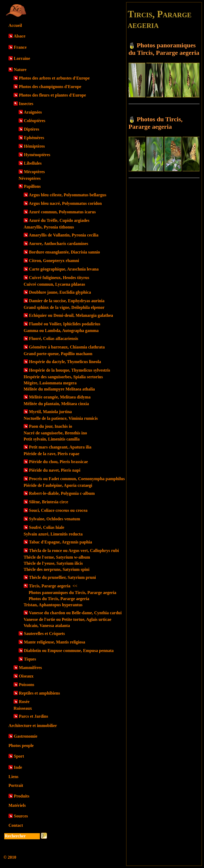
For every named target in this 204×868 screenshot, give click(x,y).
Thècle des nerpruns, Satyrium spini (57, 569)
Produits (22, 796)
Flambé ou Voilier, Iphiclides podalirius (65, 324)
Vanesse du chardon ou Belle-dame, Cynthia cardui (75, 613)
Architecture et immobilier (33, 726)
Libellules (33, 163)
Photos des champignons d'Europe (50, 87)
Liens (13, 777)
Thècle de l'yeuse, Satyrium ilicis (53, 563)
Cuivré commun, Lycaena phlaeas (54, 284)
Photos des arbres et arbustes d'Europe (54, 78)
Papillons (32, 186)
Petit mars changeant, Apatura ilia (60, 447)
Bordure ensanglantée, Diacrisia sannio (64, 252)
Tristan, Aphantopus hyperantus (53, 605)
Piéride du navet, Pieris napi (55, 470)
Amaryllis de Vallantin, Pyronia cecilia (63, 235)
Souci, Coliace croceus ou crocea (58, 510)
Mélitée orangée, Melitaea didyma (60, 397)
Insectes (26, 104)
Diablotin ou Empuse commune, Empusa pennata (69, 651)
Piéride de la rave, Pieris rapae (52, 454)
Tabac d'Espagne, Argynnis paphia (61, 542)
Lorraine (22, 58)
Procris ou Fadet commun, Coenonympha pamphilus (77, 479)
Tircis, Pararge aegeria (53, 586)
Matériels (17, 805)
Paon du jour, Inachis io (51, 426)
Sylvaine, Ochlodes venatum (54, 519)
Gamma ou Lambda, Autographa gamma (61, 331)
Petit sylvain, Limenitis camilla (52, 439)
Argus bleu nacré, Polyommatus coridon (65, 203)
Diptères (31, 129)
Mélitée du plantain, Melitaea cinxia (56, 404)
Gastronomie (26, 736)
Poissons (27, 685)
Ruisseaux (23, 708)
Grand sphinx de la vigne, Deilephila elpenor (64, 307)
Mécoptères (34, 172)
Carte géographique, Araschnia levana (64, 269)
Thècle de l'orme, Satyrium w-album (57, 557)
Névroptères (30, 178)
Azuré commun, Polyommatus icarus (62, 212)
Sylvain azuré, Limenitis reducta (53, 534)
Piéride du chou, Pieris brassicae (58, 462)
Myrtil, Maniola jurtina (50, 412)
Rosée (24, 702)
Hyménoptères (37, 155)
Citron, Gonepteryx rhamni (54, 261)
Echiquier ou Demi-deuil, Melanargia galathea (71, 315)
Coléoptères (35, 121)
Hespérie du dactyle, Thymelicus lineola (65, 362)
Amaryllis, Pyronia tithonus (49, 227)
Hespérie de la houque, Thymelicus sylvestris (70, 370)
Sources (21, 816)
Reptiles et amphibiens (39, 693)
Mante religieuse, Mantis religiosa (54, 642)
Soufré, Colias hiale (47, 527)
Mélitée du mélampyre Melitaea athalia (59, 389)
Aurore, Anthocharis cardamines (58, 244)
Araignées (33, 112)
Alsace (19, 36)
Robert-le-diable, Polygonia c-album (62, 493)
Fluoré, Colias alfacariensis (54, 339)
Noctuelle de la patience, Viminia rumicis (61, 418)
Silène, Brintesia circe (49, 502)
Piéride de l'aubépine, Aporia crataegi (58, 485)
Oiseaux (26, 676)
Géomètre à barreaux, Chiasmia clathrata (67, 347)
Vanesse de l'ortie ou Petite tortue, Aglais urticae (67, 619)
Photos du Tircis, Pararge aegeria (59, 599)
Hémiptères (34, 146)
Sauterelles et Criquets (44, 634)
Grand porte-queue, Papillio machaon (58, 354)
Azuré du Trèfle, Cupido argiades (59, 220)
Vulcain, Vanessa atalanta (47, 626)
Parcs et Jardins (33, 716)
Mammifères (30, 668)
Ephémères (34, 138)
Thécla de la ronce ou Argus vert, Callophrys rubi (74, 551)
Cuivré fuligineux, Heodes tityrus (59, 278)
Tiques (30, 659)
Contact (16, 825)
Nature (20, 70)
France (20, 47)
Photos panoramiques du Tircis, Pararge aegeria (73, 593)
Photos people (21, 746)
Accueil (15, 25)
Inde (18, 767)
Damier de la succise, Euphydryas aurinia (67, 301)
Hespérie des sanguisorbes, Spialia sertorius (63, 377)
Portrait (16, 785)
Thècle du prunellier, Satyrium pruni (62, 577)
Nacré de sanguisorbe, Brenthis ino (55, 433)
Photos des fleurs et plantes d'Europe (52, 95)
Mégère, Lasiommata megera (50, 383)
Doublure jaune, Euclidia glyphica (60, 292)
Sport (19, 756)
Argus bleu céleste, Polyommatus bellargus (67, 195)
